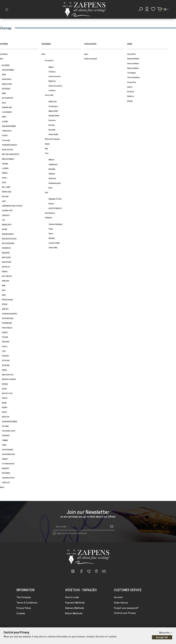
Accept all (162, 637)
